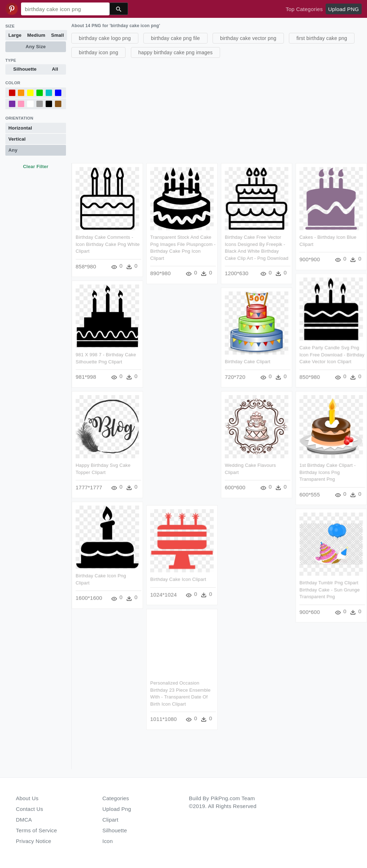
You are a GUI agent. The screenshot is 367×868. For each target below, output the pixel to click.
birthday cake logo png (105, 38)
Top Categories (304, 9)
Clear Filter (35, 166)
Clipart (110, 820)
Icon (108, 841)
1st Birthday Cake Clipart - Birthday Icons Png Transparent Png (328, 472)
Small (57, 35)
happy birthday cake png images (175, 52)
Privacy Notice (34, 841)
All (55, 69)
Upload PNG (343, 9)
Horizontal (20, 128)
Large (15, 35)
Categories (116, 798)
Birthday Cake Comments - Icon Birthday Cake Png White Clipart (108, 244)
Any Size (36, 47)
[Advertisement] (218, 110)
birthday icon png (98, 52)
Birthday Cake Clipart (248, 362)
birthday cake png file (175, 38)
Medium (36, 35)
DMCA (24, 820)
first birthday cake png (322, 38)
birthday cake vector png (248, 38)
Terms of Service (37, 830)
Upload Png (117, 809)
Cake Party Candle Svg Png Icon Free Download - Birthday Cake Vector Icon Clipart (332, 355)
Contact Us (30, 809)
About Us (27, 798)
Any (13, 150)
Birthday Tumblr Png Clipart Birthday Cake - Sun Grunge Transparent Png (330, 590)
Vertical (17, 139)
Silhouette (25, 69)
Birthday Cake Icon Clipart (178, 579)
